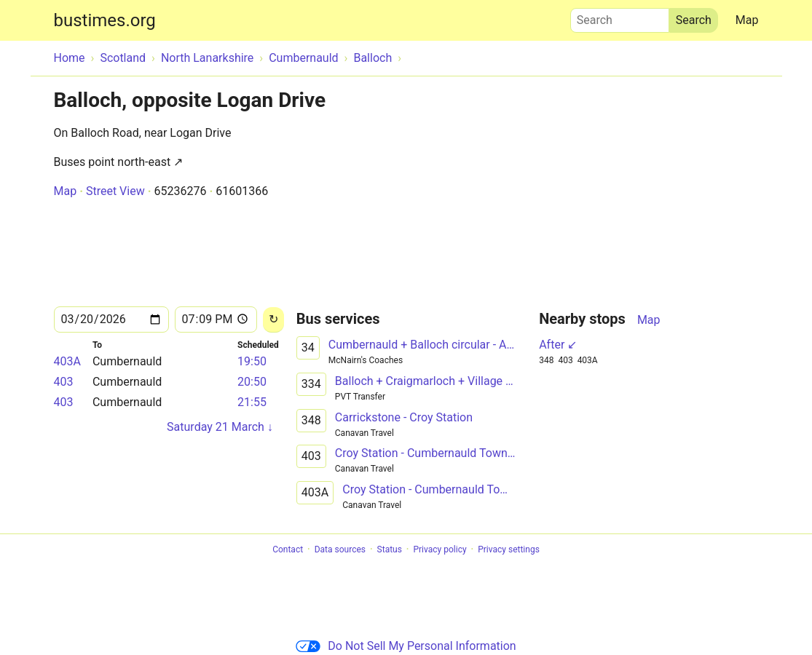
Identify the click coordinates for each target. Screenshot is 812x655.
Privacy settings (509, 549)
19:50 (252, 361)
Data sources (340, 549)
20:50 (252, 382)
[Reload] (273, 320)
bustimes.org (105, 20)
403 (64, 382)
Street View (115, 191)
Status (390, 549)
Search (620, 17)
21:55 (252, 402)
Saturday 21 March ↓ (220, 427)
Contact (288, 549)
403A (67, 361)
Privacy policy (439, 549)
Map (747, 20)
